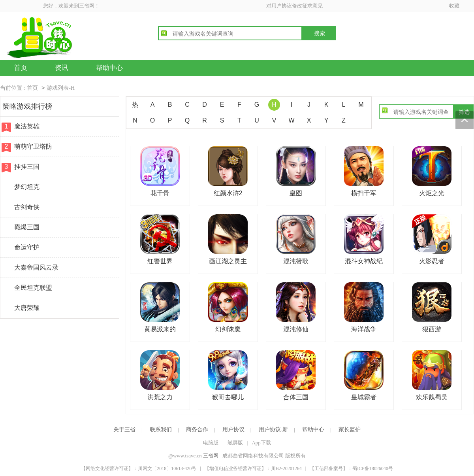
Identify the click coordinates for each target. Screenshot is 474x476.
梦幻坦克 (27, 187)
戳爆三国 (27, 227)
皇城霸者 (364, 397)
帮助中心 (109, 68)
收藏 (454, 6)
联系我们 (161, 430)
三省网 (211, 456)
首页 (21, 68)
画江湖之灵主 (228, 261)
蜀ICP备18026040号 (373, 468)
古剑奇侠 (27, 207)
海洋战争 (364, 329)
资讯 (62, 68)
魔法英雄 (27, 126)
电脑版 (211, 443)
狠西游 (432, 329)
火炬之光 (432, 193)
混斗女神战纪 (364, 261)
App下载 (261, 443)
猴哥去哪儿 (228, 397)
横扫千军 (364, 193)
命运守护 (27, 247)
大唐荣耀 (27, 308)
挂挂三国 (27, 167)
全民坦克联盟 (33, 288)
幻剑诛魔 (228, 329)
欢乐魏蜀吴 (432, 397)
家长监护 (350, 430)
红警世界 (160, 261)
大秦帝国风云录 (36, 267)
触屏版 (235, 443)
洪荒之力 (160, 397)
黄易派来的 (160, 329)
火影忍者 (432, 261)
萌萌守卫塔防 (33, 146)
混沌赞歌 (296, 261)
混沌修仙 (296, 329)
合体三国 (296, 397)
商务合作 (197, 430)
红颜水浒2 (228, 193)
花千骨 (160, 193)
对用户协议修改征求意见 (294, 6)
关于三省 (124, 430)
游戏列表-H (61, 88)
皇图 (296, 193)
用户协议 (233, 430)
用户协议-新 (274, 430)
